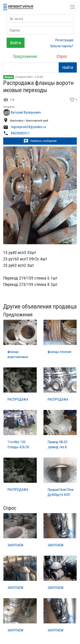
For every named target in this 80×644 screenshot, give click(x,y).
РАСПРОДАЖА (18, 399)
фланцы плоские (60, 352)
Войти (16, 43)
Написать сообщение (40, 141)
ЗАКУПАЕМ (15, 545)
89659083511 (20, 133)
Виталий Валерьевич (26, 112)
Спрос (62, 56)
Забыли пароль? (62, 46)
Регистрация (64, 40)
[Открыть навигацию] (73, 7)
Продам (9, 77)
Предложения (25, 56)
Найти (68, 67)
